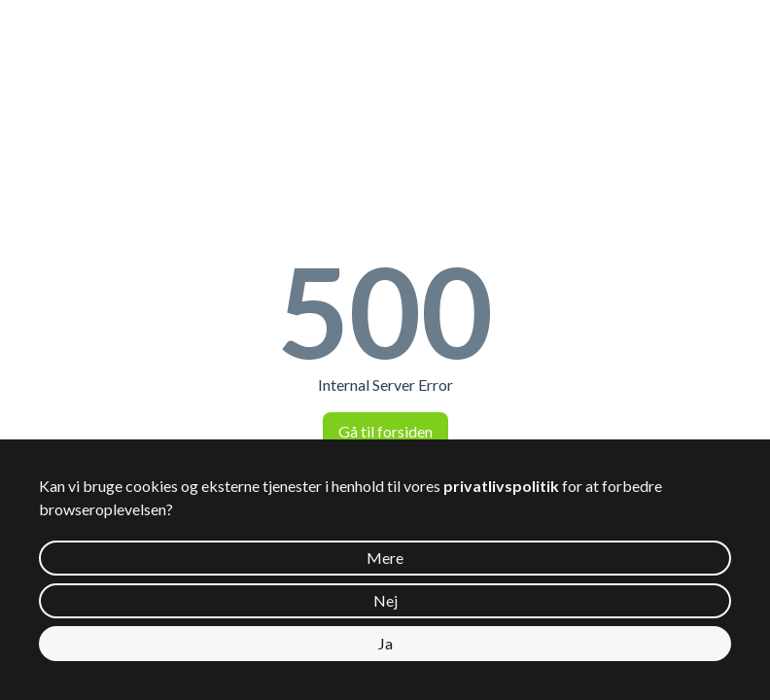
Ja (385, 643)
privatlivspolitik (501, 486)
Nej (385, 600)
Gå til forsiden (385, 431)
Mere (385, 558)
